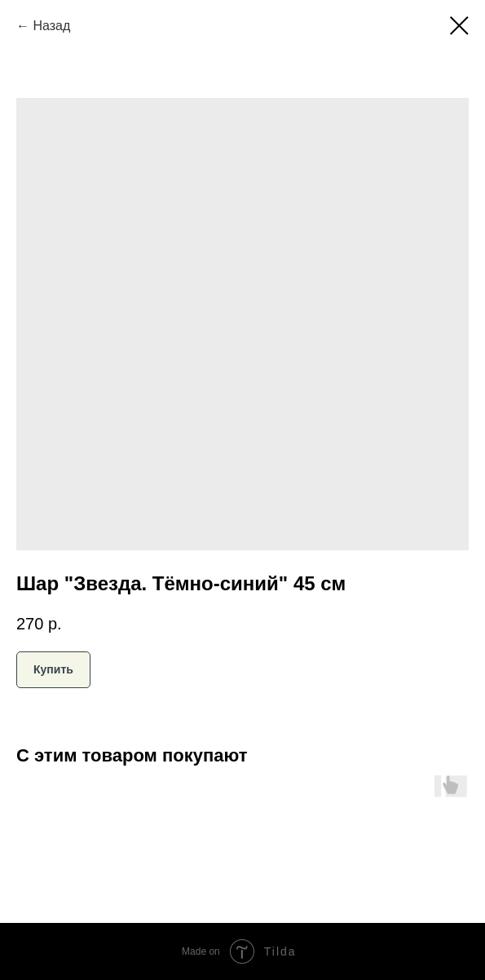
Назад (51, 26)
